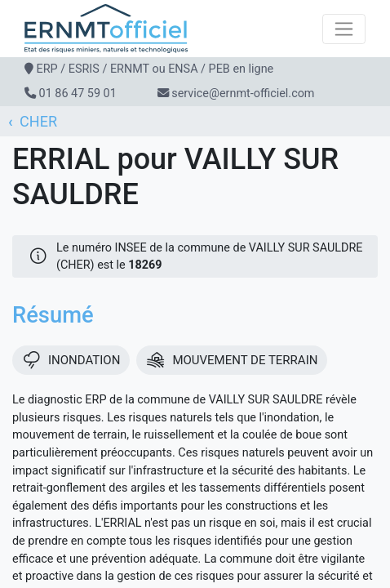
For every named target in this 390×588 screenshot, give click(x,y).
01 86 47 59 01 (78, 94)
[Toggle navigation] (344, 29)
